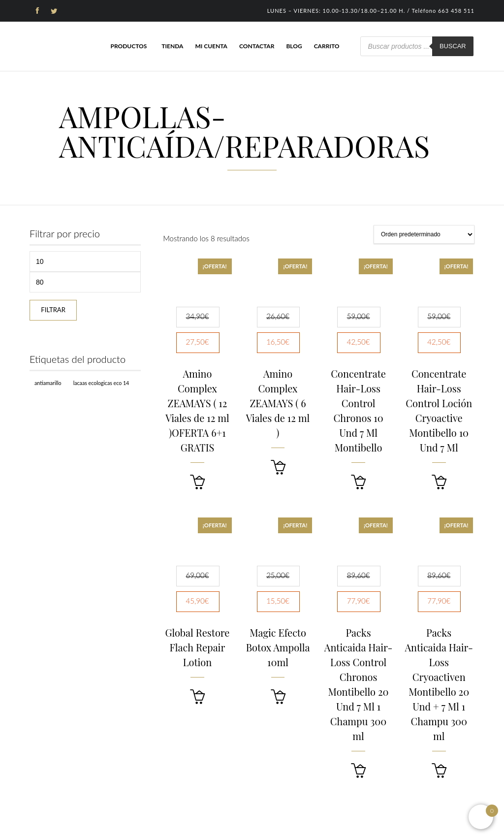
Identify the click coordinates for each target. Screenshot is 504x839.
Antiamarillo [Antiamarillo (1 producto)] (48, 383)
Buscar (453, 46)
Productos (128, 46)
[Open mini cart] (481, 817)
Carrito (327, 46)
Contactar (257, 46)
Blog (294, 46)
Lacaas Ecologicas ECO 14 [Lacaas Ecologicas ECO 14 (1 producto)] (101, 383)
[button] (197, 482)
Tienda (172, 46)
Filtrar (53, 310)
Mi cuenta (211, 46)
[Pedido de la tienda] (424, 234)
